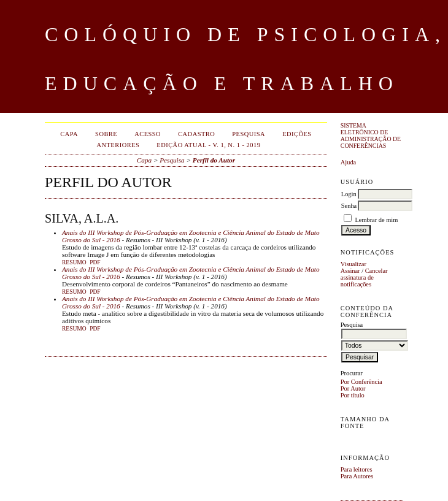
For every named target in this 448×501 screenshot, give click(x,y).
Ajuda (348, 162)
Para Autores (357, 476)
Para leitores (357, 469)
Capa (69, 134)
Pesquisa (249, 134)
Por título (353, 395)
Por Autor (353, 388)
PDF (95, 262)
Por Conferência (361, 382)
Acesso (148, 134)
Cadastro (196, 134)
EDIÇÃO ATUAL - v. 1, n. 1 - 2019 (208, 145)
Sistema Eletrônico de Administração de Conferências (371, 136)
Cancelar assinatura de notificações (364, 277)
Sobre (106, 134)
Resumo (74, 262)
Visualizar (353, 264)
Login (349, 194)
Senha (349, 206)
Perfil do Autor (214, 160)
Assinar (350, 271)
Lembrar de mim (376, 220)
